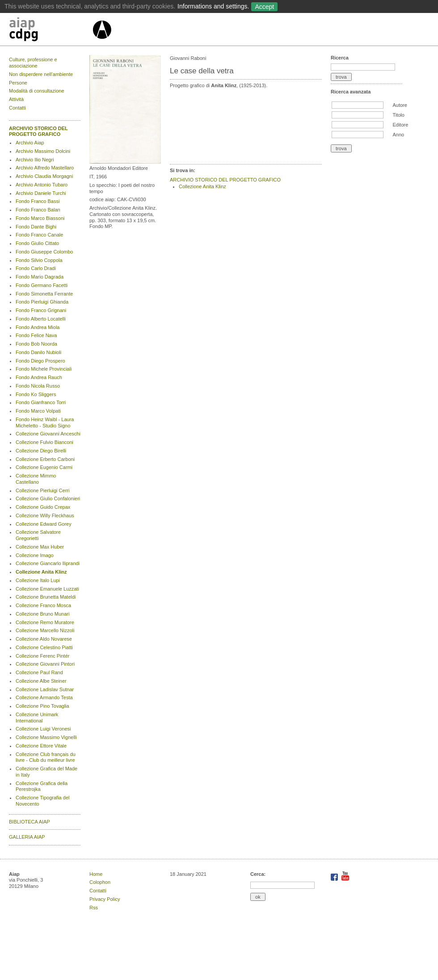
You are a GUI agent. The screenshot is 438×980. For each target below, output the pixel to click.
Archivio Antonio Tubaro (42, 185)
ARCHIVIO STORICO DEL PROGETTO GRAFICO (38, 131)
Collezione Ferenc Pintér (42, 656)
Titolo (398, 115)
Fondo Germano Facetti (42, 285)
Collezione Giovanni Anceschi (48, 434)
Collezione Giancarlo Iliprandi (48, 563)
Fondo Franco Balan (38, 210)
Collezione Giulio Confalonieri (48, 498)
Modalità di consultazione (37, 91)
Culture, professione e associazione (33, 63)
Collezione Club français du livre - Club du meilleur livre (46, 757)
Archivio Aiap (30, 143)
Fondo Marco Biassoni (40, 218)
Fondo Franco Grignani (41, 310)
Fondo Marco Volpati (38, 411)
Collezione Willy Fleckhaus (45, 515)
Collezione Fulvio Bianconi (44, 442)
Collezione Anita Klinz (41, 572)
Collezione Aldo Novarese (44, 639)
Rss (94, 908)
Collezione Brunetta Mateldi (46, 597)
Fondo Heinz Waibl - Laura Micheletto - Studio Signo (45, 422)
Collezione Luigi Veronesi (43, 729)
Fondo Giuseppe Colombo (44, 252)
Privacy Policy (105, 899)
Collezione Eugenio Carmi (44, 467)
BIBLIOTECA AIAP (29, 822)
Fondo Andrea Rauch (39, 377)
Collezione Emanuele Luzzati (47, 589)
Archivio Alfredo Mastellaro (45, 168)
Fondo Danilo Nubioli (38, 352)
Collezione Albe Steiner (41, 681)
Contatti (17, 108)
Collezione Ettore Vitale (41, 746)
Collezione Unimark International (37, 718)
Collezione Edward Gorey (44, 524)
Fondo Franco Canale (39, 235)
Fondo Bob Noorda (36, 344)
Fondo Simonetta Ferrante (44, 294)
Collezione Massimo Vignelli (46, 737)
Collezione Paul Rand (39, 672)
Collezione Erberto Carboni (45, 459)
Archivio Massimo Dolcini (43, 151)
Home (96, 874)
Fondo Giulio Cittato (37, 243)
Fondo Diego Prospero (40, 361)
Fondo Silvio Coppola (39, 260)
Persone (18, 83)
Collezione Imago (35, 555)
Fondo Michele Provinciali (44, 369)
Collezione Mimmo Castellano (36, 479)
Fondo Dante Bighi (36, 227)
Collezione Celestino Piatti (44, 647)
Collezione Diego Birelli (41, 451)
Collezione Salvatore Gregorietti (38, 535)
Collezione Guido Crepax (43, 507)
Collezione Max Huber (40, 547)
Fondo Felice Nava (36, 335)
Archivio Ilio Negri (35, 160)
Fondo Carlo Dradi (36, 268)
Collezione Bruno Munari (42, 614)
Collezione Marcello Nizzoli (45, 630)
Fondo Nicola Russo (38, 386)
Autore (400, 105)
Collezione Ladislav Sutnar (45, 689)
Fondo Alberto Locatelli (41, 319)
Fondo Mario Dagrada (40, 277)
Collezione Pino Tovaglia (42, 706)
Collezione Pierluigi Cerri (42, 490)
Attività (16, 99)
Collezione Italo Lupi (38, 580)
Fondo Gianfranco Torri (41, 402)
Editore (400, 125)
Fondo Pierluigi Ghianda (42, 302)
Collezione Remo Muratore (45, 622)
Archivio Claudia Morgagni (44, 176)
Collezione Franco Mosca (43, 605)
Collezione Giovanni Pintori (45, 664)
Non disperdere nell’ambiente (41, 74)
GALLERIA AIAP (27, 837)
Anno (398, 135)
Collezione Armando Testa (44, 697)
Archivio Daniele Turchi (41, 193)
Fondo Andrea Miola (38, 327)
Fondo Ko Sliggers (36, 394)
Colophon (100, 882)
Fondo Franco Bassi (38, 201)
